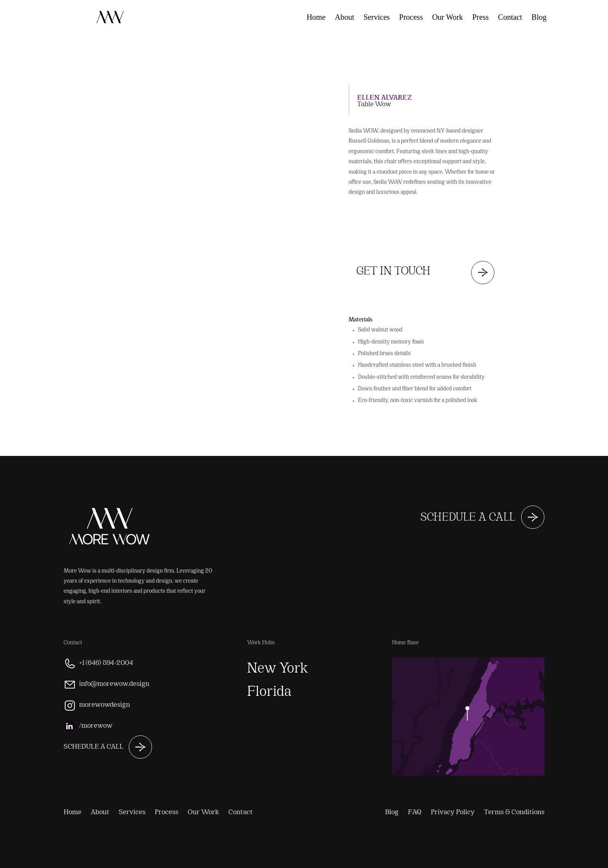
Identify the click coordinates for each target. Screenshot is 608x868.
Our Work (447, 17)
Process (411, 17)
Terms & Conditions (514, 812)
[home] (47, 7)
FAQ (563, 17)
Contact (510, 17)
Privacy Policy (453, 812)
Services (377, 17)
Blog (539, 17)
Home (316, 17)
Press (480, 17)
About (345, 17)
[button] (185, 61)
